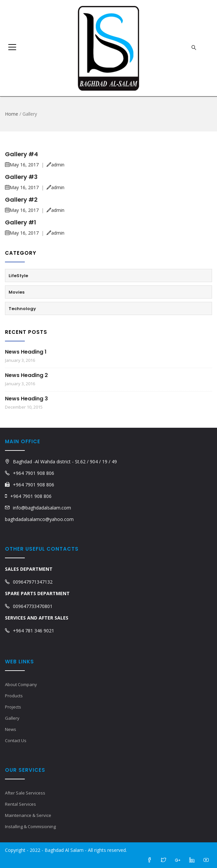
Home (12, 114)
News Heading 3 (26, 399)
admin (55, 165)
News (11, 729)
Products (14, 696)
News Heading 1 (26, 352)
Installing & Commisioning (30, 826)
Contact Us (16, 740)
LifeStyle (18, 276)
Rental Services (20, 804)
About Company (21, 684)
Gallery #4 (21, 154)
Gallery (12, 718)
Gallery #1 (20, 222)
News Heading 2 (26, 375)
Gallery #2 (21, 200)
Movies (17, 292)
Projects (13, 707)
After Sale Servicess (25, 793)
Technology (22, 309)
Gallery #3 (21, 177)
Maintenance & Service (28, 815)
